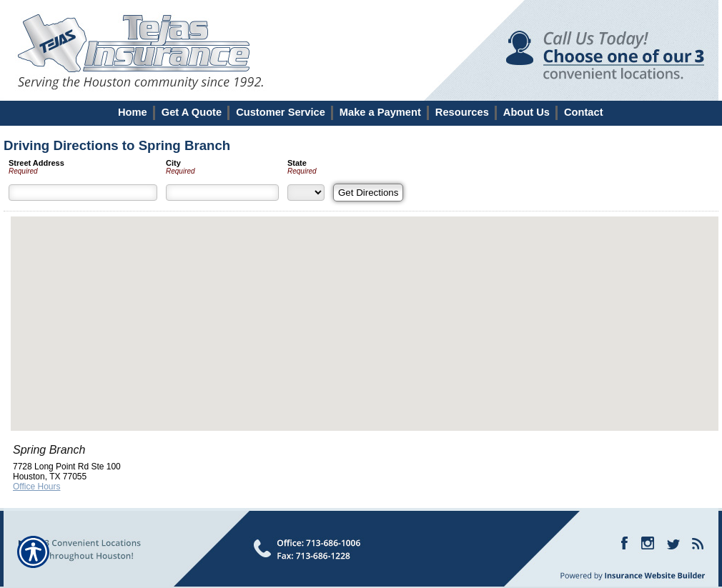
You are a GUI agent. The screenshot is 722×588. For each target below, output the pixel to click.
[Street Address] (83, 193)
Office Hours (36, 487)
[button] (365, 310)
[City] (222, 193)
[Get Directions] (368, 193)
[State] (306, 193)
